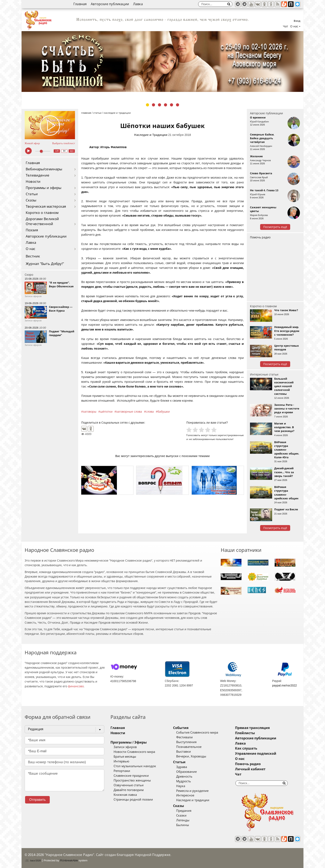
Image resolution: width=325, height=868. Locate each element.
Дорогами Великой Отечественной (42, 221)
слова (150, 412)
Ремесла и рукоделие (192, 791)
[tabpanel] (162, 62)
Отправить (37, 800)
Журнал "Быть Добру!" (45, 264)
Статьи (32, 194)
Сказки (181, 816)
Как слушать (246, 748)
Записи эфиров (125, 747)
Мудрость (184, 781)
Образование (186, 772)
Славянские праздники (131, 776)
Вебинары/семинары (44, 169)
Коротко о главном (42, 213)
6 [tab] (178, 105)
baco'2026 (33, 861)
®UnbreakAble (69, 860)
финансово (76, 686)
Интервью (121, 761)
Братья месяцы (125, 757)
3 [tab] (159, 105)
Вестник (33, 256)
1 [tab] (147, 105)
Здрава (182, 767)
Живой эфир (32, 143)
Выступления (186, 742)
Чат (286, 26)
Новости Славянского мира (134, 752)
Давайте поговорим (129, 790)
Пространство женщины (132, 780)
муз (72, 151)
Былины (183, 825)
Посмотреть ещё (275, 227)
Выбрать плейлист (64, 143)
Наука (181, 786)
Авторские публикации (110, 4)
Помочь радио (260, 237)
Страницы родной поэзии (133, 800)
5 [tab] (172, 105)
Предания (184, 811)
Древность (184, 777)
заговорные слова (129, 412)
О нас (31, 249)
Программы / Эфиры (129, 742)
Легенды (183, 820)
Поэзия (32, 230)
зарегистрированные (231, 435)
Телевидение (38, 175)
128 (57, 151)
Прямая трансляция (252, 728)
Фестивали (184, 737)
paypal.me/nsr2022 (284, 685)
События (181, 728)
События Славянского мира (197, 733)
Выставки (184, 752)
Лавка (138, 4)
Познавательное (189, 747)
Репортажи (122, 771)
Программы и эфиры (44, 188)
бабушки (164, 412)
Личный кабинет (250, 769)
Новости (33, 182)
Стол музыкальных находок (135, 766)
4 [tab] (166, 105)
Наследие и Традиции (151, 135)
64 (64, 151)
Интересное (185, 795)
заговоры (90, 412)
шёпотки (106, 412)
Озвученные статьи (129, 785)
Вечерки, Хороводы (191, 756)
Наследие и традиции (193, 800)
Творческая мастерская (46, 207)
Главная (80, 4)
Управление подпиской (256, 754)
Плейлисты (245, 733)
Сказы (31, 200)
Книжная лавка (125, 795)
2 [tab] (153, 105)
